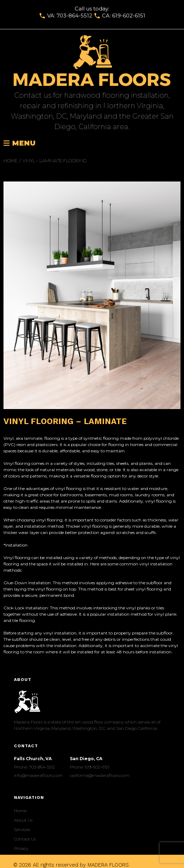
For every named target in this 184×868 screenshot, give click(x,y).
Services (22, 829)
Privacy (21, 848)
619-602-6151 (129, 16)
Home (10, 161)
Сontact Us (25, 839)
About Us (23, 820)
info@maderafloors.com (38, 775)
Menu (20, 143)
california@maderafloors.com (100, 775)
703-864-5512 (74, 16)
